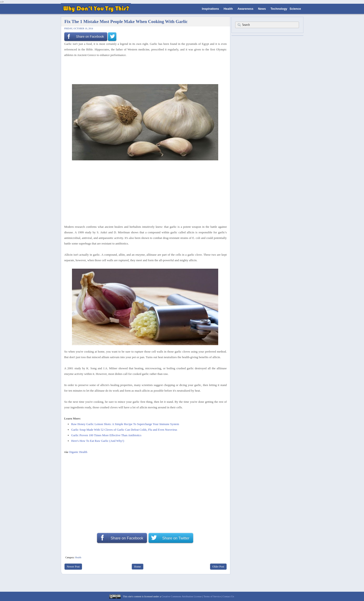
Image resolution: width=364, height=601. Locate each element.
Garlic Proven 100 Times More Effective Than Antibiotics (106, 435)
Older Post (218, 567)
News (262, 9)
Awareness (245, 9)
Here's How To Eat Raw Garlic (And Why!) (98, 441)
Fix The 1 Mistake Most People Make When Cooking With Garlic (126, 21)
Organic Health (78, 452)
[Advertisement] (144, 70)
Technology (279, 9)
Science (295, 9)
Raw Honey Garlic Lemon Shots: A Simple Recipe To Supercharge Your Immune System (125, 424)
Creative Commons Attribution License (182, 596)
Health (228, 9)
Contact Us (228, 596)
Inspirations (211, 9)
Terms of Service (212, 596)
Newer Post (73, 567)
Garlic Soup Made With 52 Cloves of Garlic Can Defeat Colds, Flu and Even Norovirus (124, 430)
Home (138, 567)
